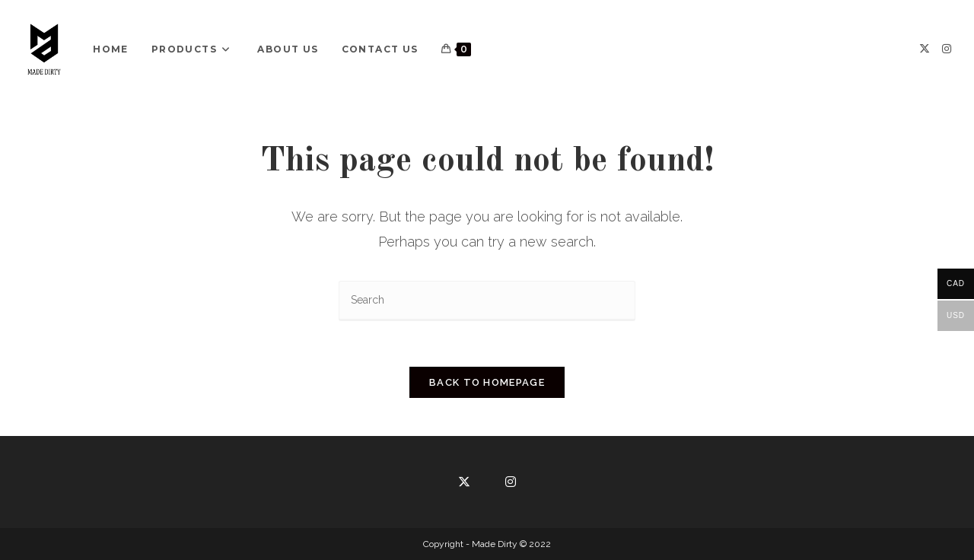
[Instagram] (947, 49)
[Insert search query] (487, 301)
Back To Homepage (487, 382)
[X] (925, 49)
